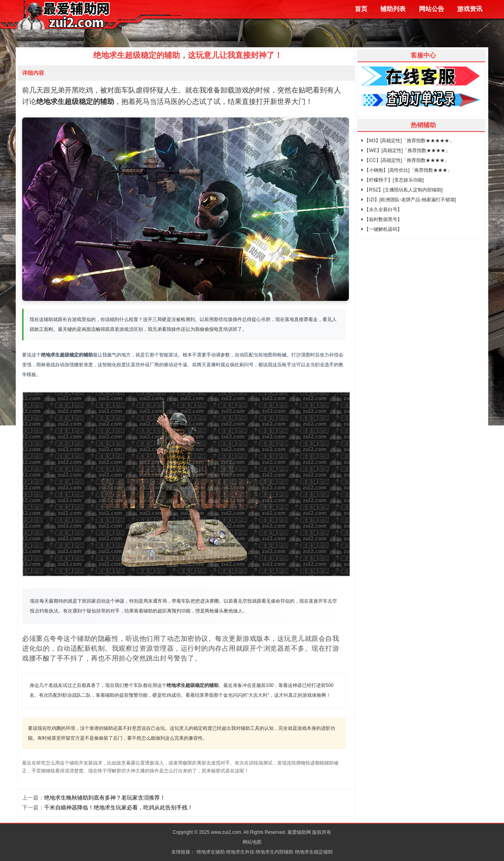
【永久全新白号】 (382, 210)
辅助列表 (393, 9)
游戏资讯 (470, 9)
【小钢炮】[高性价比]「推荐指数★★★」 (407, 170)
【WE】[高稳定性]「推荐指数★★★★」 (406, 150)
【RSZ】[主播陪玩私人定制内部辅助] (402, 190)
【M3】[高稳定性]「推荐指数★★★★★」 (408, 141)
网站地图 (252, 842)
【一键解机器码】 (382, 229)
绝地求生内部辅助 (274, 852)
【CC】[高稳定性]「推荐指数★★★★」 (405, 160)
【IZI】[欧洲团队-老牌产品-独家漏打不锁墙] (409, 200)
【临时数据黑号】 (382, 219)
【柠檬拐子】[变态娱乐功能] (393, 180)
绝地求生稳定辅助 (314, 852)
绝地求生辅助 (211, 852)
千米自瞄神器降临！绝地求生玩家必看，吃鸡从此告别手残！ (119, 807)
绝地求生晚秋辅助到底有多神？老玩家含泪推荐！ (105, 798)
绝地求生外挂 (240, 852)
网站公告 (432, 9)
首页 (361, 9)
